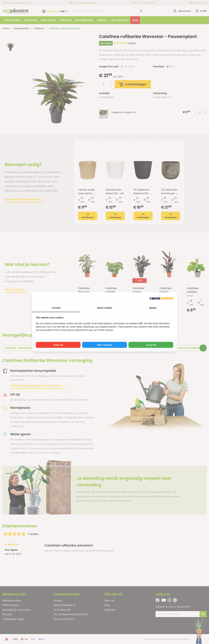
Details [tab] (153, 308)
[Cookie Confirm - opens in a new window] (161, 298)
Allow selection (105, 345)
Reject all (58, 345)
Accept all (151, 345)
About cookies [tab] (104, 308)
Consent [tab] (56, 308)
